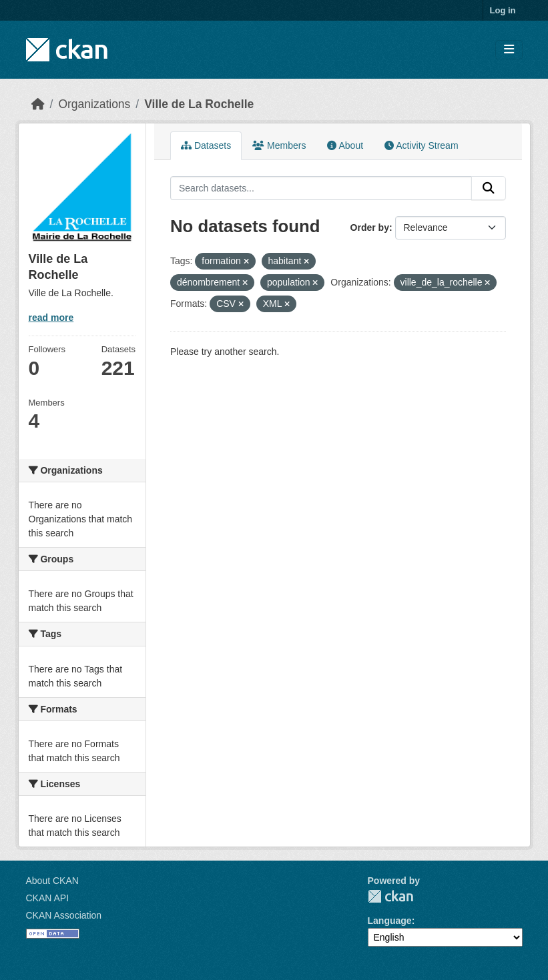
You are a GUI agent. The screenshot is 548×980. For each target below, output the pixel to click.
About (345, 145)
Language (390, 921)
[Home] (38, 104)
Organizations (94, 104)
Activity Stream (421, 145)
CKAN (390, 896)
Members (279, 145)
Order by (370, 227)
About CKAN (52, 881)
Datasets (206, 145)
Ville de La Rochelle (199, 104)
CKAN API (48, 898)
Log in (503, 10)
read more (51, 318)
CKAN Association (64, 915)
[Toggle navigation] (509, 50)
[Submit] (489, 188)
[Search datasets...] (321, 188)
